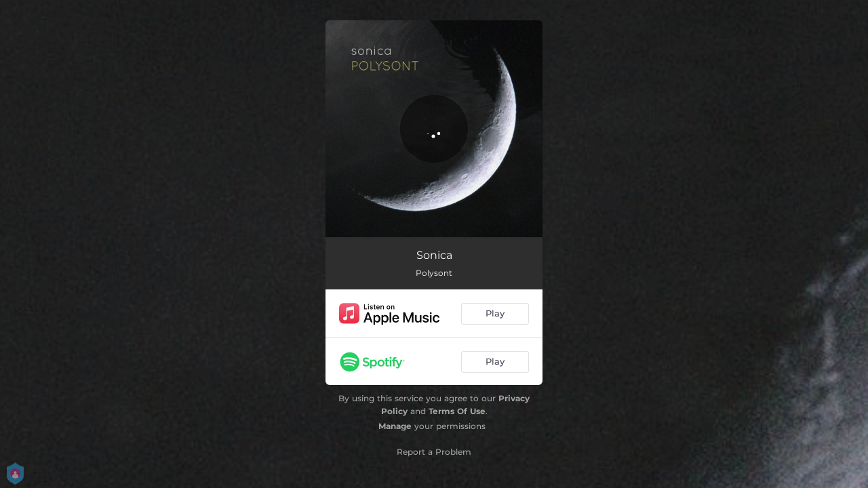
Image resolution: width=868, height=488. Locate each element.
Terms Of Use (457, 411)
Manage (395, 426)
